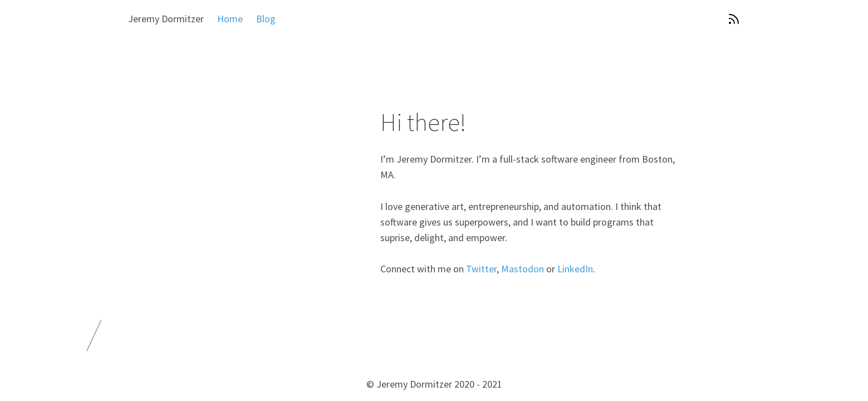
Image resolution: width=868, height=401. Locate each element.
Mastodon (523, 269)
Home (230, 19)
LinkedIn (575, 269)
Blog (266, 19)
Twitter (481, 269)
